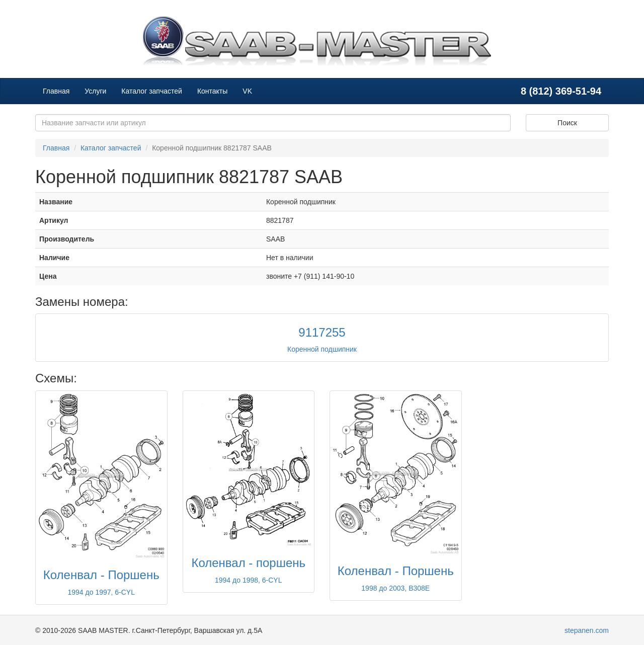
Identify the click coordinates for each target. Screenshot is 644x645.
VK (247, 91)
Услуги (95, 91)
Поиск (567, 123)
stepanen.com (587, 630)
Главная (56, 91)
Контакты (212, 91)
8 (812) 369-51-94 (561, 91)
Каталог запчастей (152, 91)
